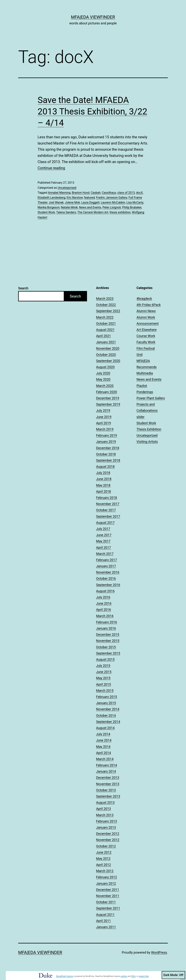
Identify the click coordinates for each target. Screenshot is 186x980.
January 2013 (106, 827)
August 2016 (105, 591)
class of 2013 (126, 193)
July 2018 (103, 473)
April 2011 (104, 921)
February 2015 (107, 697)
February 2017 (107, 560)
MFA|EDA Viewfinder (93, 17)
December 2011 (108, 890)
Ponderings (145, 392)
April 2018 (104, 491)
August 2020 (105, 367)
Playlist (142, 386)
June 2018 (104, 479)
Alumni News (146, 311)
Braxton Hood (81, 193)
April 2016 (104, 610)
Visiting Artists (147, 442)
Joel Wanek (56, 202)
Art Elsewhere (147, 330)
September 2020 (108, 361)
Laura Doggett (90, 202)
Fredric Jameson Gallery (112, 198)
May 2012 (103, 859)
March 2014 (105, 759)
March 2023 (105, 299)
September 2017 (108, 516)
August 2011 (105, 915)
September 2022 (108, 311)
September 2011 (108, 908)
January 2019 (106, 442)
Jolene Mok (72, 202)
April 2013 (104, 809)
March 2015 (105, 691)
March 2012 (105, 871)
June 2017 (104, 535)
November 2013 (108, 784)
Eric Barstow (75, 198)
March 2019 (105, 429)
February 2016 (107, 622)
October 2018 (106, 454)
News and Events (90, 207)
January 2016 (106, 628)
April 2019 (104, 423)
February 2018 (107, 498)
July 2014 (103, 734)
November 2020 (108, 348)
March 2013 (105, 815)
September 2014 (108, 722)
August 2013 (105, 802)
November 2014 (108, 709)
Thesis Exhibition (149, 429)
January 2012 (106, 883)
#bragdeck (144, 299)
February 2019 (107, 435)
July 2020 (103, 373)
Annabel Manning (59, 193)
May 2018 (103, 485)
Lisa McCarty (135, 202)
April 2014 (104, 753)
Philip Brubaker (132, 207)
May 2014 (103, 747)
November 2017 (108, 504)
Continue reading (51, 168)
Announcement (148, 323)
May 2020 (103, 379)
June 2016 (104, 603)
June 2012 (104, 852)
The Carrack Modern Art (93, 212)
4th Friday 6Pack (149, 305)
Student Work (46, 212)
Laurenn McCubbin (113, 202)
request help (144, 976)
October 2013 (106, 790)
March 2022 (105, 317)
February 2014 (107, 765)
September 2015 (108, 653)
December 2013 (108, 778)
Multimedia (145, 373)
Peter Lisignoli (112, 207)
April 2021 (104, 336)
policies (124, 976)
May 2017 (103, 541)
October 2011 (106, 902)
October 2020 (106, 355)
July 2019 (103, 410)
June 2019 (104, 417)
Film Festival (146, 348)
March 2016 (105, 616)
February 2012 (107, 877)
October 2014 (106, 715)
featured (89, 198)
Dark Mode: (173, 975)
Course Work (146, 336)
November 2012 (108, 840)
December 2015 (108, 634)
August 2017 (105, 523)
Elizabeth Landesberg (51, 198)
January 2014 (106, 771)
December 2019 (108, 398)
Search (23, 288)
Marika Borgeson (49, 207)
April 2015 (104, 684)
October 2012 (106, 846)
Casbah (96, 193)
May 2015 (103, 678)
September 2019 (108, 404)
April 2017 (104, 548)
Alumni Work (146, 317)
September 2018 (108, 460)
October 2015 (106, 647)
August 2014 (105, 728)
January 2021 (106, 342)
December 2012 (108, 834)
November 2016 (108, 572)
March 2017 (105, 554)
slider (141, 417)
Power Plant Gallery (151, 398)
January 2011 (106, 927)
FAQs (133, 976)
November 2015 (108, 641)
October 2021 (106, 323)
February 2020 (107, 392)
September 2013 (108, 796)
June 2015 (104, 672)
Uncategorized (67, 188)
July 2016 (103, 597)
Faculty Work (146, 342)
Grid (140, 355)
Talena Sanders (66, 212)
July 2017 (103, 529)
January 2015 (106, 703)
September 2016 (108, 585)
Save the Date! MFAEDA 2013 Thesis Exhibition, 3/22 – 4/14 (92, 111)
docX (139, 193)
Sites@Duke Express (65, 976)
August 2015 (105, 659)
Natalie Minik (69, 207)
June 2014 (104, 740)
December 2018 (108, 448)
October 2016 (106, 578)
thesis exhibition (120, 212)
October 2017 (106, 510)
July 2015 (103, 666)
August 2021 (105, 330)
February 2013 (107, 821)
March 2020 (105, 386)
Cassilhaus (109, 193)
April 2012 (104, 865)
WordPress (159, 952)
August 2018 (105, 467)
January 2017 (106, 566)
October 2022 (106, 305)
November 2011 (108, 896)
